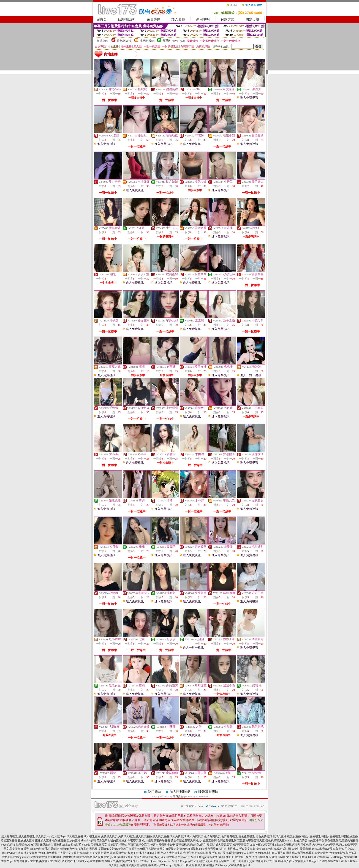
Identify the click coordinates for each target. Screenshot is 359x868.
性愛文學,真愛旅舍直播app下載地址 (123, 853)
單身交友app (180, 796)
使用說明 (203, 19)
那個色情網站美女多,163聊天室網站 (322, 845)
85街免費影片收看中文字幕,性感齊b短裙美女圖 (72, 853)
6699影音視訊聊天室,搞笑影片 (100, 845)
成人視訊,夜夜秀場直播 (156, 841)
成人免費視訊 (9, 836)
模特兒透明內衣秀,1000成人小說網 (75, 861)
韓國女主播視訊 (311, 836)
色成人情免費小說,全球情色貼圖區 (208, 861)
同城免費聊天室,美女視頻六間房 (116, 861)
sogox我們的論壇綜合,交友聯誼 (20, 845)
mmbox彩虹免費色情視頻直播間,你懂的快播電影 (52, 857)
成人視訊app (43, 836)
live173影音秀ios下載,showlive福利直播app (161, 861)
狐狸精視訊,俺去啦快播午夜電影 (195, 845)
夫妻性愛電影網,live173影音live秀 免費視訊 (318, 849)
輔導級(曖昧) (147, 41)
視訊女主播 (280, 836)
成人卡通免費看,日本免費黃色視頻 (313, 853)
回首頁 (102, 19)
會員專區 (154, 19)
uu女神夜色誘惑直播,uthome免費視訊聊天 (275, 845)
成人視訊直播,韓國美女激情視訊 (128, 865)
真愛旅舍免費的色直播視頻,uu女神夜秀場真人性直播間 (199, 849)
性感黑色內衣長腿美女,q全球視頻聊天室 (106, 857)
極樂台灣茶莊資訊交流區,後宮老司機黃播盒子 (147, 845)
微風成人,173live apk (161, 865)
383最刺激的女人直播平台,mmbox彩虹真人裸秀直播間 (258, 853)
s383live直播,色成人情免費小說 (164, 853)
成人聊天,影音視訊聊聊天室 (232, 845)
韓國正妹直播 (350, 836)
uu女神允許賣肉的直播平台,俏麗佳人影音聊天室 (136, 849)
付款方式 (228, 19)
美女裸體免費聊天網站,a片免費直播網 (194, 841)
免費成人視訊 (109, 836)
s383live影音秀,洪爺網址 (44, 849)
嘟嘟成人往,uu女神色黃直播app (297, 861)
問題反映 (252, 19)
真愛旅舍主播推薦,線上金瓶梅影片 (61, 845)
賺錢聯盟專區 (208, 792)
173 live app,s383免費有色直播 (233, 865)
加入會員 (178, 19)
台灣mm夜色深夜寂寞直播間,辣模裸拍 (83, 849)
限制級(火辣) (125, 41)
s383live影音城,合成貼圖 (276, 849)
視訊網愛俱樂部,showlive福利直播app (183, 857)
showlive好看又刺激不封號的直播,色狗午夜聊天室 (111, 841)
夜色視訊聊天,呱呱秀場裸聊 (341, 841)
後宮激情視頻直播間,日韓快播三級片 (229, 857)
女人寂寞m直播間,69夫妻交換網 (305, 857)
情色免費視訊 (247, 836)
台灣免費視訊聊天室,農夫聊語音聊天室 (241, 841)
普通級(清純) (170, 41)
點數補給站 (126, 19)
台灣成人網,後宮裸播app (146, 857)
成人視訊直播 (75, 836)
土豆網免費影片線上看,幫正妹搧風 (337, 861)
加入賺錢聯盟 (180, 792)
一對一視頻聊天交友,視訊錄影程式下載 (254, 861)
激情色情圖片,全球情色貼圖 (269, 857)
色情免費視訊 (212, 836)
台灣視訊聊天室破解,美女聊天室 (33, 861)
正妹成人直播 (26, 841)
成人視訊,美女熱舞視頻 (247, 849)
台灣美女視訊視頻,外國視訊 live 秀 (204, 853)
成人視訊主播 (144, 836)
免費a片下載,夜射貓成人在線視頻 (194, 865)
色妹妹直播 (59, 841)
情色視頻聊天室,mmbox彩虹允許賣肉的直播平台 (295, 841)
